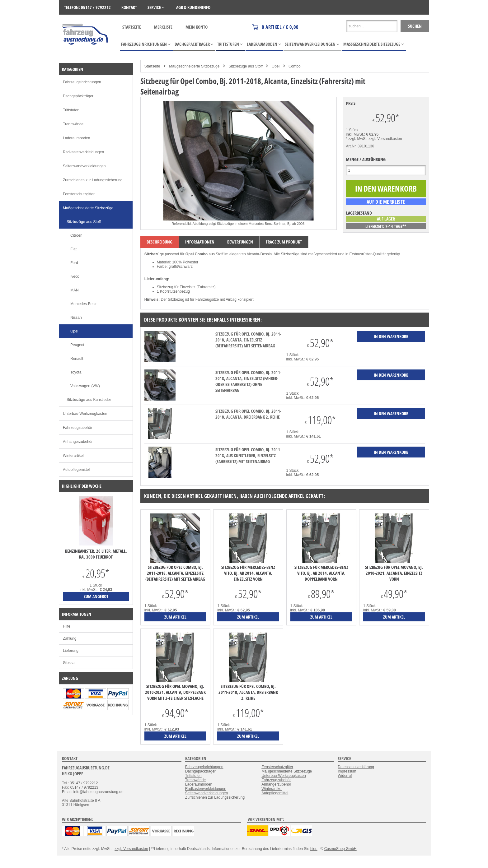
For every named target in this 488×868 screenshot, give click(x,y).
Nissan (76, 318)
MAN (75, 290)
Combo (295, 66)
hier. (314, 849)
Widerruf (345, 776)
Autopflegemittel (76, 470)
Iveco (75, 276)
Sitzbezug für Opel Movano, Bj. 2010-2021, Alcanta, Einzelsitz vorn (394, 573)
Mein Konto (197, 27)
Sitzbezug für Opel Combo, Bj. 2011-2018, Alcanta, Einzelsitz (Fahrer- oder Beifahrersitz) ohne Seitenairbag (248, 381)
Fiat (73, 249)
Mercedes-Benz (83, 304)
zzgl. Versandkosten (385, 139)
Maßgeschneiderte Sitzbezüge (194, 66)
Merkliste (163, 27)
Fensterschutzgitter (79, 194)
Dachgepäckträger (78, 96)
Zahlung (70, 638)
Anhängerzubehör (78, 442)
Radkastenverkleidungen (83, 152)
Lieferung (71, 651)
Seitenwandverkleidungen (84, 166)
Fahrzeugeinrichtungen (82, 82)
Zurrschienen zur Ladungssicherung (93, 180)
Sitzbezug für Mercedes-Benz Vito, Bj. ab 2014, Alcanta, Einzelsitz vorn (248, 573)
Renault (77, 359)
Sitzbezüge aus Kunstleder (89, 400)
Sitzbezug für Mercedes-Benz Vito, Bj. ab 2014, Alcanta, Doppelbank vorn (321, 573)
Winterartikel (73, 456)
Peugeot (77, 345)
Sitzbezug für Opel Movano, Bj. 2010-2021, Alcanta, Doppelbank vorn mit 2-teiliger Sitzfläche (175, 692)
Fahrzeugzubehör (77, 428)
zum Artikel (175, 617)
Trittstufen (71, 110)
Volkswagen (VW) (85, 386)
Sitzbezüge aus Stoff (246, 66)
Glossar (69, 663)
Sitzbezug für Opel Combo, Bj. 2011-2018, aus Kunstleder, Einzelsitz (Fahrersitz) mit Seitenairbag (248, 455)
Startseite (132, 27)
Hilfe (67, 626)
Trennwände (73, 124)
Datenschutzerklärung (356, 767)
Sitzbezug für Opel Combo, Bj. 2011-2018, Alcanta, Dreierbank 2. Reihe (248, 414)
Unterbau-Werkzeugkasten (85, 414)
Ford (74, 263)
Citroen (76, 235)
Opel (276, 66)
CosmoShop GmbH (340, 849)
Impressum (347, 771)
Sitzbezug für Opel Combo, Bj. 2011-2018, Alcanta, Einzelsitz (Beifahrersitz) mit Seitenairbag (248, 340)
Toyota (76, 372)
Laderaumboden (76, 138)
